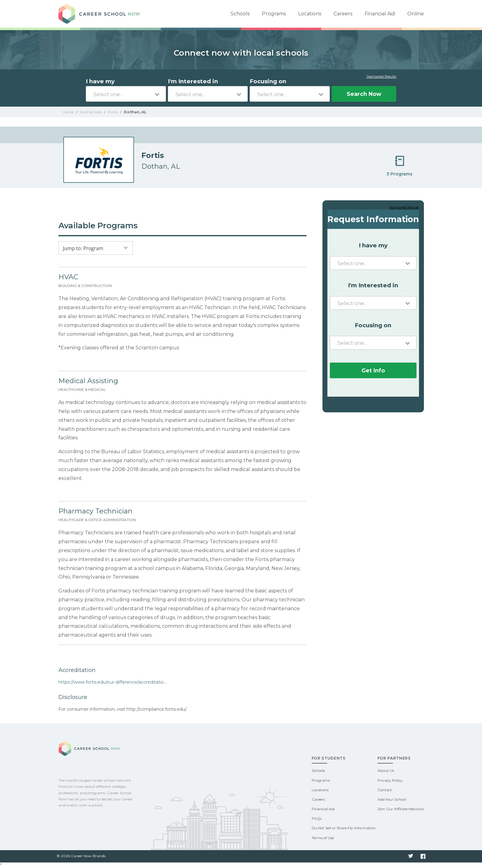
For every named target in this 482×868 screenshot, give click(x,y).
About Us (386, 770)
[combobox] (126, 94)
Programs (274, 14)
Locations (310, 14)
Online (416, 14)
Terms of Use (323, 838)
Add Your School (392, 799)
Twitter (411, 856)
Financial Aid (380, 14)
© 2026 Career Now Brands (81, 856)
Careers (343, 14)
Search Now (364, 94)
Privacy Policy (390, 780)
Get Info (373, 370)
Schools (240, 14)
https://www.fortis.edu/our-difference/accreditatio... (113, 682)
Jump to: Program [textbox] (83, 248)
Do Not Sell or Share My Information (344, 828)
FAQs (317, 818)
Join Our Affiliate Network (401, 809)
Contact (385, 790)
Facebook (423, 856)
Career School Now (101, 14)
